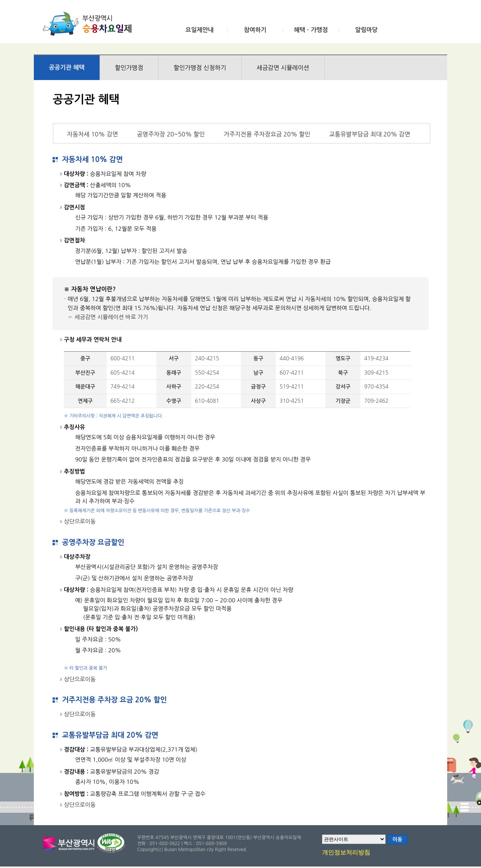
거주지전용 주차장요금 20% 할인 (267, 134)
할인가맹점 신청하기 (200, 68)
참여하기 (255, 30)
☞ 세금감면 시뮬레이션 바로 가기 (108, 317)
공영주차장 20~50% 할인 (171, 134)
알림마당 (366, 30)
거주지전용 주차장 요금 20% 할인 (114, 700)
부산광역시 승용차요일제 (90, 24)
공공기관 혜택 (67, 67)
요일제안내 (199, 30)
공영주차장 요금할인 (93, 542)
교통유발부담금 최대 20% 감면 (370, 134)
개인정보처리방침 (346, 853)
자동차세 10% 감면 (92, 134)
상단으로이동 (80, 521)
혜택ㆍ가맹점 (311, 30)
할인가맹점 (129, 68)
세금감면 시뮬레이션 (283, 68)
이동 (397, 839)
